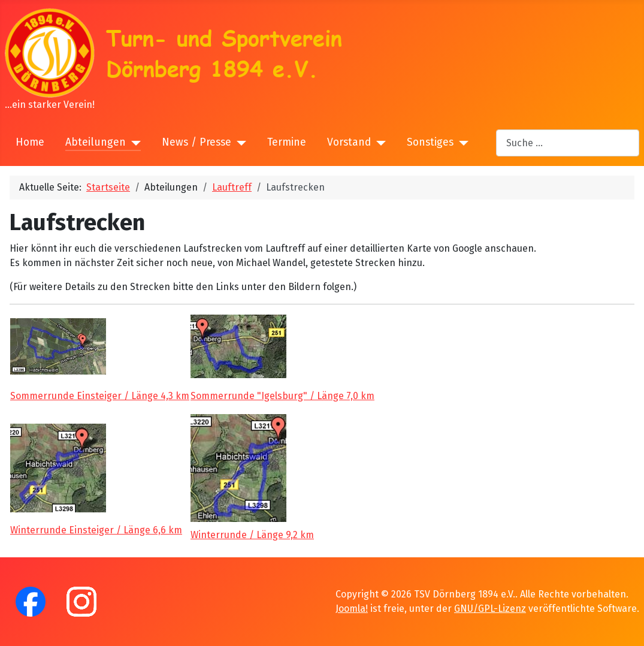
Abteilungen (96, 142)
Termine (287, 142)
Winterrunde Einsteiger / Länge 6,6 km (96, 530)
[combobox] (568, 143)
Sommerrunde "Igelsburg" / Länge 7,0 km (282, 396)
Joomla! (352, 609)
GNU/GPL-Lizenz (490, 609)
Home (30, 142)
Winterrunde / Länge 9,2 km (252, 535)
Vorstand (349, 142)
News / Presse (196, 142)
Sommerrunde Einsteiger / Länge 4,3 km (100, 396)
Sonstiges (430, 142)
